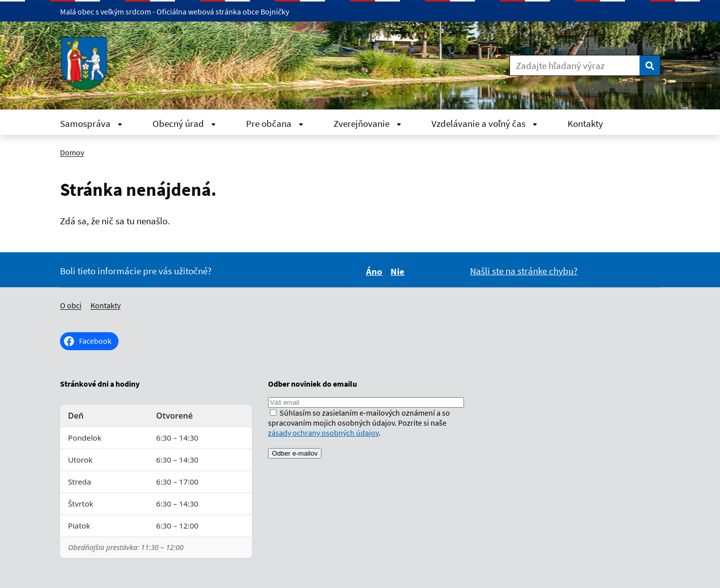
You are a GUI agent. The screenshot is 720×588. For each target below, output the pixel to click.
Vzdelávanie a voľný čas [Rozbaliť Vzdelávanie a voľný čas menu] (484, 123)
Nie (399, 271)
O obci (71, 305)
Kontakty (585, 123)
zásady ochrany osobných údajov (323, 433)
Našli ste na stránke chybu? (524, 271)
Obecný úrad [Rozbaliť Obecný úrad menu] (184, 123)
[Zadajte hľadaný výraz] (575, 65)
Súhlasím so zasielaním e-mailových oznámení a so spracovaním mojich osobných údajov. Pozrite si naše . (359, 423)
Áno (376, 271)
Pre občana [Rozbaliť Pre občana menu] (275, 123)
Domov (72, 152)
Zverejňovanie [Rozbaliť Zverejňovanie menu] (367, 123)
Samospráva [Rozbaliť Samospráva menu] (91, 123)
